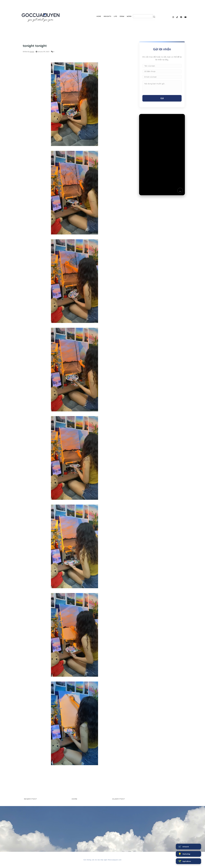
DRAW (122, 16)
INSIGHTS (107, 16)
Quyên (32, 52)
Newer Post (30, 799)
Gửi (162, 98)
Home (75, 799)
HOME (99, 16)
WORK (129, 16)
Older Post (119, 799)
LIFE (116, 16)
